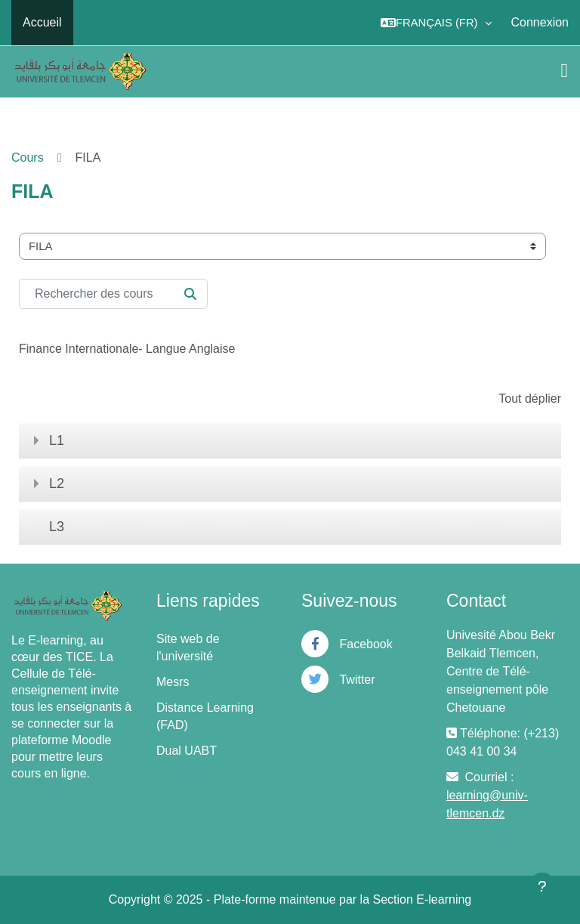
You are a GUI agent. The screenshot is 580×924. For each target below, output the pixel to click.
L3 (57, 527)
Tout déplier (530, 399)
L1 (57, 440)
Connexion (540, 22)
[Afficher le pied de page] (542, 886)
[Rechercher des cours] (113, 294)
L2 (57, 484)
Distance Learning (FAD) (205, 716)
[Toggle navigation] (565, 71)
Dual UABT (187, 751)
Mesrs (173, 682)
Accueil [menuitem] (42, 22)
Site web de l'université (188, 647)
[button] (436, 23)
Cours (28, 158)
